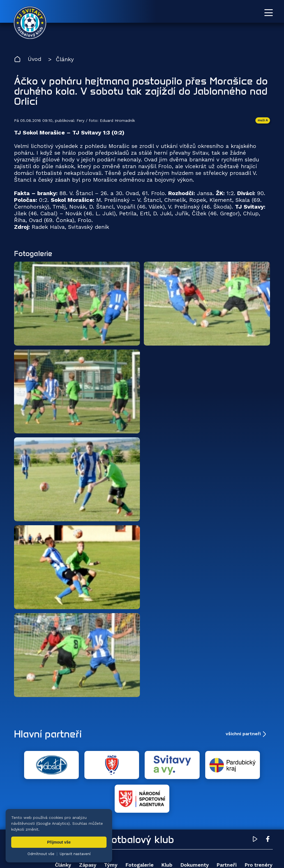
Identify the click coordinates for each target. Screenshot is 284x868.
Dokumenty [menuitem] (194, 831)
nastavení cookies (206, 850)
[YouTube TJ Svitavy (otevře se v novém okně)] (255, 807)
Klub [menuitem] (167, 831)
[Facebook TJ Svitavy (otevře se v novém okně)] (268, 807)
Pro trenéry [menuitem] (258, 831)
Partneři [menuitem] (227, 831)
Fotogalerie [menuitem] (139, 831)
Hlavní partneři (48, 734)
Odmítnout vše (41, 854)
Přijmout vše (59, 842)
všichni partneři (243, 734)
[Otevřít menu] (269, 13)
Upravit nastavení (75, 854)
